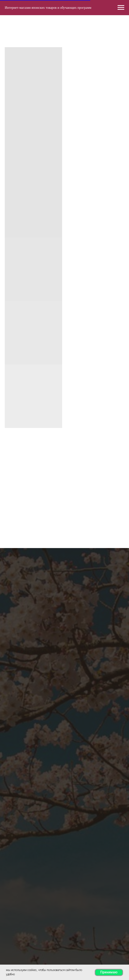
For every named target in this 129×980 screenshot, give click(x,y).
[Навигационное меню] (121, 8)
